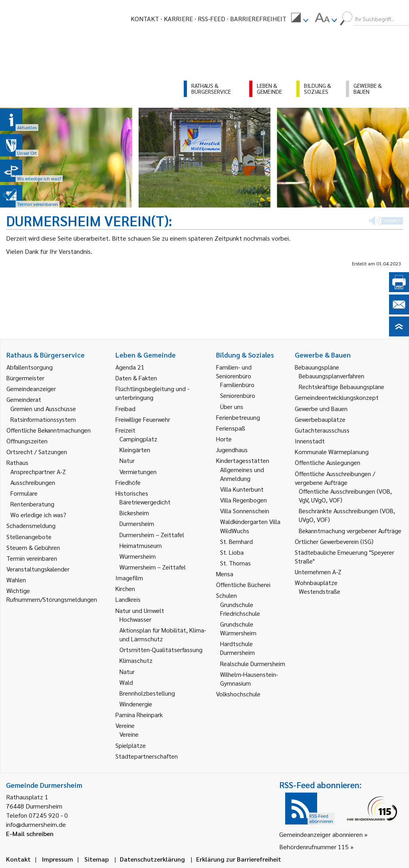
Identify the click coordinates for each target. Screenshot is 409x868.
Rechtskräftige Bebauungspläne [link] (341, 387)
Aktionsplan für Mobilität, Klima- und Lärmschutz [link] (163, 634)
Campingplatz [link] (138, 439)
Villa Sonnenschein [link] (245, 511)
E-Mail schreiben (30, 833)
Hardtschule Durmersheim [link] (237, 648)
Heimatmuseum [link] (141, 545)
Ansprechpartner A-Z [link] (38, 472)
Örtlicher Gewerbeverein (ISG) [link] (334, 541)
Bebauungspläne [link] (317, 367)
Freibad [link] (125, 408)
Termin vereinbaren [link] (32, 558)
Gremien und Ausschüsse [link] (43, 408)
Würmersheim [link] (138, 556)
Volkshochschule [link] (238, 694)
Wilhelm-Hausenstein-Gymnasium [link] (249, 679)
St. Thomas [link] (235, 563)
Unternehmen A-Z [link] (318, 572)
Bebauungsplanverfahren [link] (332, 376)
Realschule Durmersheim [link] (253, 663)
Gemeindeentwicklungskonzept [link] (337, 397)
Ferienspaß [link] (231, 428)
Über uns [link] (232, 406)
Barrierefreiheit (258, 19)
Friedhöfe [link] (128, 482)
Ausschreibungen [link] (33, 482)
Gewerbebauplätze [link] (320, 419)
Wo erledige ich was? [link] (38, 515)
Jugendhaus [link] (232, 450)
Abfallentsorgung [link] (30, 367)
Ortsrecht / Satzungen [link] (37, 452)
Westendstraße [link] (320, 591)
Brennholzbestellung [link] (147, 693)
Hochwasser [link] (135, 619)
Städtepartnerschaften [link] (147, 756)
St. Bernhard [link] (236, 541)
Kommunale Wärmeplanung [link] (332, 452)
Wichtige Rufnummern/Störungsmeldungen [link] (52, 595)
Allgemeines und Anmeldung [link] (242, 474)
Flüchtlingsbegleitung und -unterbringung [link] (152, 393)
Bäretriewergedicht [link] (145, 502)
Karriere (178, 19)
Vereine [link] (129, 734)
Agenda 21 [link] (130, 367)
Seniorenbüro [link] (238, 395)
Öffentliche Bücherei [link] (243, 584)
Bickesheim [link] (134, 513)
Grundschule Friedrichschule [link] (240, 609)
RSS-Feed (211, 19)
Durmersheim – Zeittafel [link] (152, 535)
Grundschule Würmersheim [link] (238, 628)
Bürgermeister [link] (25, 378)
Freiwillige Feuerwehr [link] (143, 419)
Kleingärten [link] (135, 450)
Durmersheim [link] (137, 523)
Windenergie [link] (136, 704)
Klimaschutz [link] (136, 660)
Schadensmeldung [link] (31, 525)
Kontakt (145, 19)
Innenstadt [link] (310, 441)
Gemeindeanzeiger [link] (31, 389)
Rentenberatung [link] (32, 504)
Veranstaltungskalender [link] (38, 569)
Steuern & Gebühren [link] (33, 547)
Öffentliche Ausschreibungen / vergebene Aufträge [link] (335, 478)
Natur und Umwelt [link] (140, 610)
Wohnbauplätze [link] (316, 582)
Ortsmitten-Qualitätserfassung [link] (161, 650)
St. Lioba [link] (232, 552)
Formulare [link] (24, 493)
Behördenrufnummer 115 (314, 847)
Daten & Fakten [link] (136, 378)
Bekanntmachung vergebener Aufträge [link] (350, 531)
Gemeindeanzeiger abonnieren (321, 834)
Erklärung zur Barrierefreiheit (239, 859)
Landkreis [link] (128, 599)
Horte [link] (224, 439)
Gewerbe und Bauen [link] (321, 408)
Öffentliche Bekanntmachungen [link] (49, 430)
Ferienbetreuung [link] (238, 417)
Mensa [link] (225, 574)
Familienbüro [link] (237, 385)
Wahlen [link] (16, 580)
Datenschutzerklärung (152, 859)
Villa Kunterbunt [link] (242, 489)
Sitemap (96, 859)
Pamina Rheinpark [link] (139, 715)
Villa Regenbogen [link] (243, 500)
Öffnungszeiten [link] (27, 441)
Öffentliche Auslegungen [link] (328, 462)
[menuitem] (300, 19)
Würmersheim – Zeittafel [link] (153, 567)
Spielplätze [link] (131, 745)
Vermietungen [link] (138, 472)
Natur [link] (127, 460)
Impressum (58, 859)
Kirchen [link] (125, 588)
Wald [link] (126, 682)
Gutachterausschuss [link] (322, 430)
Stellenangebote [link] (29, 537)
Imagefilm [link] (129, 578)
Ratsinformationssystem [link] (43, 419)
